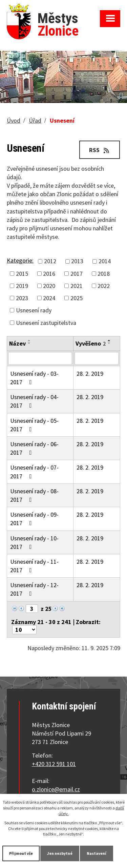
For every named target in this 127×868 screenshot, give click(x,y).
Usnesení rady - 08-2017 (34, 495)
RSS (100, 150)
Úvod (14, 120)
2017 (77, 274)
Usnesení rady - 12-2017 (34, 589)
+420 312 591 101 (54, 764)
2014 (105, 261)
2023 (22, 298)
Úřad (35, 120)
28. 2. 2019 (90, 374)
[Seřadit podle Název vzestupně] (29, 340)
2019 (22, 286)
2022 (104, 286)
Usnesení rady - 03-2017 (34, 378)
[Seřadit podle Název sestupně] (29, 343)
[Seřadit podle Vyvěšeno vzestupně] (109, 340)
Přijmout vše (21, 853)
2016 (49, 274)
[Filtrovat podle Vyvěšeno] (97, 358)
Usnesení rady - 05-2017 (34, 425)
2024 (49, 298)
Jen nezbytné (60, 853)
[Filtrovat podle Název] (40, 358)
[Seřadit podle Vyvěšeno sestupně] (109, 343)
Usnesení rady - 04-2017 (34, 401)
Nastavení (97, 853)
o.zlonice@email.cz (56, 789)
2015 (22, 274)
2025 (77, 298)
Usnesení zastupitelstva (46, 323)
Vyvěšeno (91, 343)
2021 (77, 286)
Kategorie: (20, 260)
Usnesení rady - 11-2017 (34, 566)
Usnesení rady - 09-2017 (34, 519)
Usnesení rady (34, 310)
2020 (49, 286)
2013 (77, 261)
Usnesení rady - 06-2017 (34, 448)
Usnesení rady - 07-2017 (34, 472)
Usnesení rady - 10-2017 (34, 542)
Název (17, 343)
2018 (104, 274)
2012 (50, 261)
